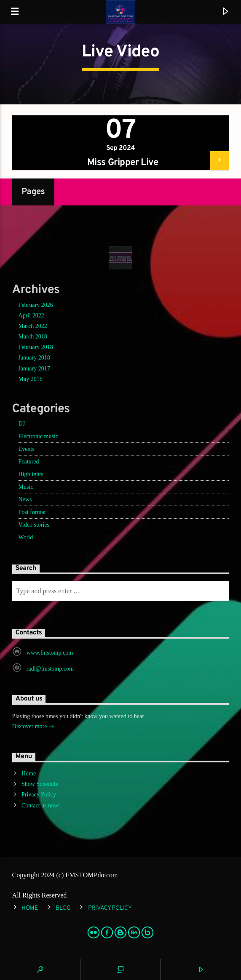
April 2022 (31, 316)
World (26, 537)
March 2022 (33, 326)
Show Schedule (40, 784)
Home (29, 774)
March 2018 (33, 337)
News (25, 499)
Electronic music (38, 436)
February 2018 (36, 347)
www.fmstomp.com (50, 653)
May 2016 (31, 379)
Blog (63, 908)
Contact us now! (41, 806)
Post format (32, 512)
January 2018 (34, 358)
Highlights (31, 474)
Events (27, 449)
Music (26, 487)
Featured (29, 462)
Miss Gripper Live (123, 163)
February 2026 (36, 305)
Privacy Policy (39, 795)
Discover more (33, 727)
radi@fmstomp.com (50, 669)
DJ (22, 424)
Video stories (34, 525)
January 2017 (34, 369)
